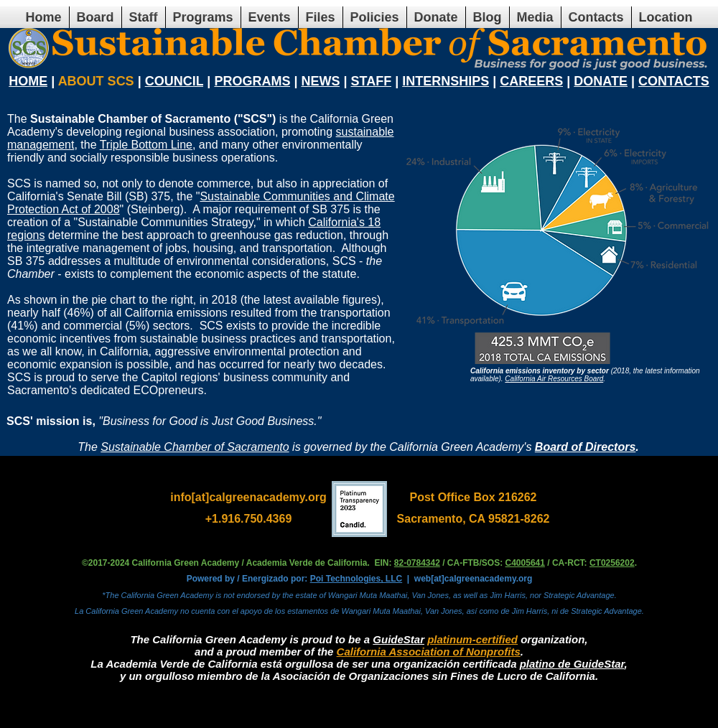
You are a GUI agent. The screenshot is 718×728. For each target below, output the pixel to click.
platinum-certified (472, 639)
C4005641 (525, 563)
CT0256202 (612, 563)
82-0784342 (417, 563)
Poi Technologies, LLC (356, 579)
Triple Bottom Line (146, 145)
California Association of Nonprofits (429, 652)
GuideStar (398, 639)
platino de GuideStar (572, 664)
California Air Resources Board (554, 379)
